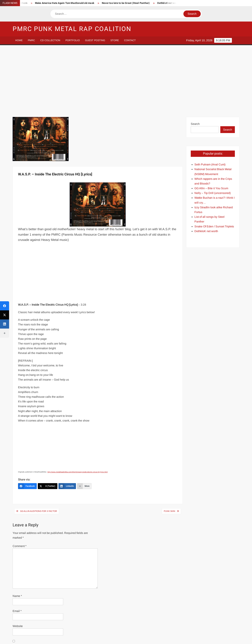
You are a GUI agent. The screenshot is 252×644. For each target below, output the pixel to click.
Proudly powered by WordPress (102, 638)
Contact (130, 40)
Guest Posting (95, 40)
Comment (20, 483)
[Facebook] (27, 423)
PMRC (31, 40)
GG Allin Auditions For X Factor (39, 448)
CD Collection (50, 40)
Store (115, 40)
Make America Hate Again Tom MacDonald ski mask (72, 3)
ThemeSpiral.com (157, 638)
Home (19, 40)
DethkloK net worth (176, 3)
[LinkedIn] (67, 423)
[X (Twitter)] (48, 423)
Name (17, 533)
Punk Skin (169, 448)
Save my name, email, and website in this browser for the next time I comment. (54, 585)
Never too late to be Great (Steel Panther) (133, 3)
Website (18, 563)
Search (195, 61)
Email (17, 548)
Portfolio (73, 40)
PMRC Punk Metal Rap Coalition (72, 29)
